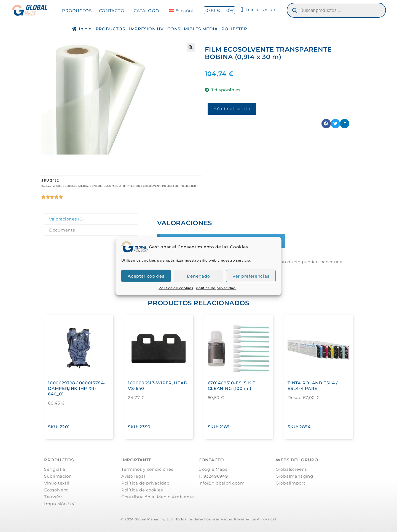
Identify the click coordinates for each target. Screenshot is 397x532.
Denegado (199, 276)
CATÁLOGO (147, 11)
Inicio (85, 29)
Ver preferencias (251, 276)
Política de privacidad (216, 288)
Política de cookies (176, 288)
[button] (191, 47)
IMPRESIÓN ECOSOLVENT (142, 186)
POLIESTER (234, 29)
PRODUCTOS (77, 11)
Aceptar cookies (146, 276)
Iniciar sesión (258, 10)
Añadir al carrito (232, 109)
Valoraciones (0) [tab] (67, 219)
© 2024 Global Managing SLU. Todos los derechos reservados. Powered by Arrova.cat (198, 519)
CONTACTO (112, 11)
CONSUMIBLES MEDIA (192, 29)
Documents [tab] (62, 230)
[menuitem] (181, 11)
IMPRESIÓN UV (146, 29)
